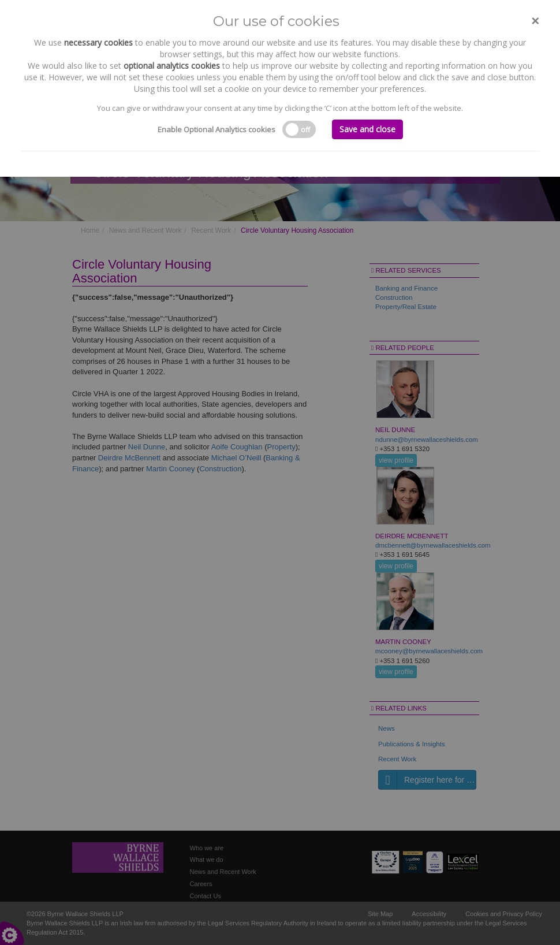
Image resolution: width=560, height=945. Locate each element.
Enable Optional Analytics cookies (216, 129)
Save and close (367, 129)
